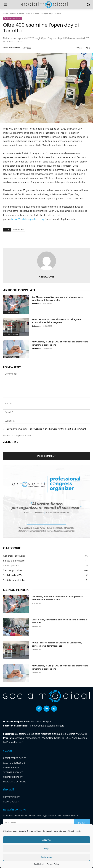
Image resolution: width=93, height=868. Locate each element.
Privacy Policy (53, 864)
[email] (39, 823)
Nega (46, 849)
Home (6, 14)
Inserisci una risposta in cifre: (18, 435)
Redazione (15, 48)
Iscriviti (82, 823)
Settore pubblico (17, 14)
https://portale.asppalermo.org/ (28, 219)
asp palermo (18, 230)
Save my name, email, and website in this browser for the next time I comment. (47, 429)
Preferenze (46, 857)
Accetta (46, 840)
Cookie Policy (40, 864)
